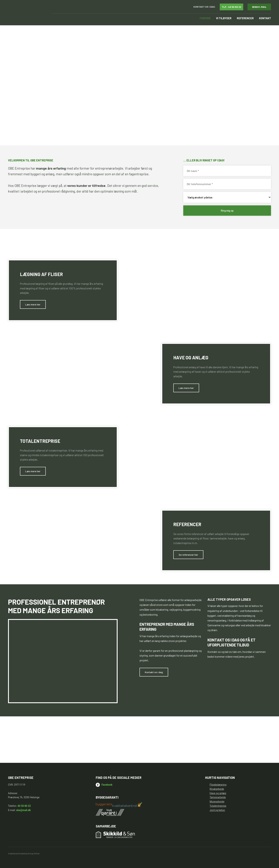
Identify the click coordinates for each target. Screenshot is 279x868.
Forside (205, 18)
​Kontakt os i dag (154, 672)
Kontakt (265, 18)
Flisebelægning (218, 785)
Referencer (245, 18)
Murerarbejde (217, 802)
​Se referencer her (188, 555)
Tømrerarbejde (218, 797)
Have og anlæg (218, 793)
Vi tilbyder (224, 18)
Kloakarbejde (217, 789)
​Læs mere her (33, 304)
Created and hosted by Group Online (24, 853)
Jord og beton (217, 810)
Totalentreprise (218, 806)
